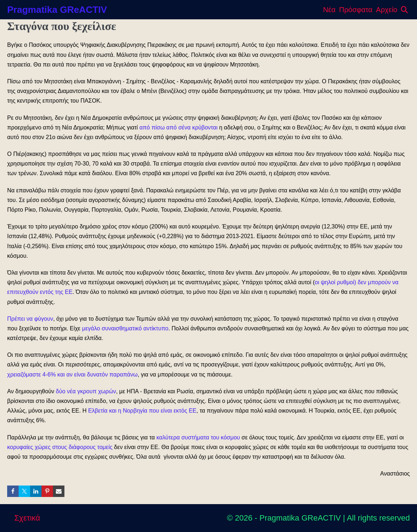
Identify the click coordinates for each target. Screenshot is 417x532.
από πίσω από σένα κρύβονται (179, 127)
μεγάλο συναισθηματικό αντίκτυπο (125, 328)
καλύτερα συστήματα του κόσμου (198, 437)
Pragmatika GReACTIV (57, 10)
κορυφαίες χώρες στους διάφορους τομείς (60, 447)
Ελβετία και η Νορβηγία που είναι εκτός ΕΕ (142, 411)
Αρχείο (387, 10)
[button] (404, 10)
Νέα (329, 10)
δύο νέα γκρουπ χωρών (86, 391)
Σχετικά (27, 518)
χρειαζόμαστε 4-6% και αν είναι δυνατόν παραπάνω (72, 375)
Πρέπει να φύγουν (30, 319)
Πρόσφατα (356, 10)
